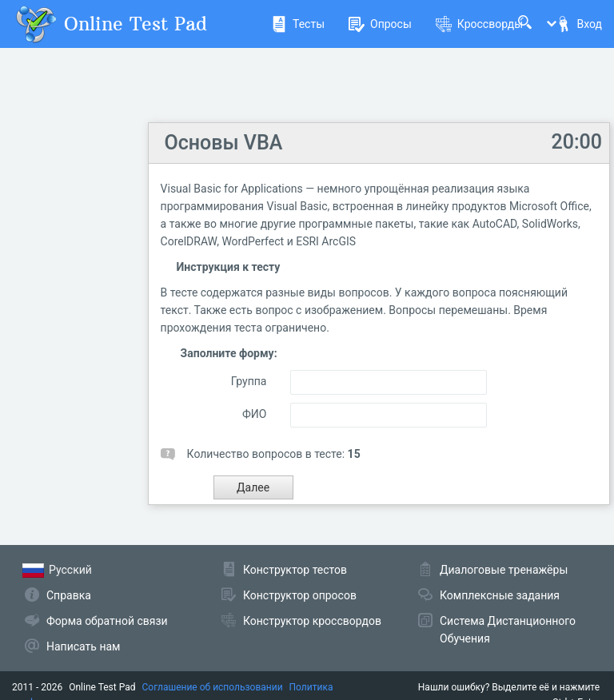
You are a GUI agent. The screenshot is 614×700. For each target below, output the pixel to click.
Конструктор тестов (295, 570)
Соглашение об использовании (213, 687)
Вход (579, 24)
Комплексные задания (500, 595)
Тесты (298, 24)
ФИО (254, 414)
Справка (69, 595)
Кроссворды (479, 24)
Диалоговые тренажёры (504, 570)
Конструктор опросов (300, 595)
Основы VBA (224, 143)
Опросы (380, 24)
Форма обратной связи (107, 621)
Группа (249, 381)
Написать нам (83, 646)
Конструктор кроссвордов (312, 621)
